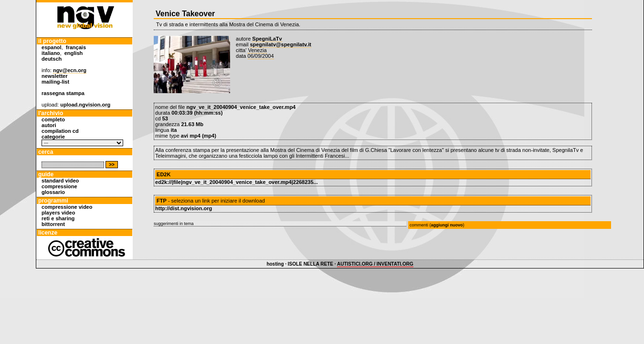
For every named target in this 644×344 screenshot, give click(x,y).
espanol (52, 47)
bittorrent (53, 224)
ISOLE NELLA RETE (311, 264)
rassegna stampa (63, 93)
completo (53, 119)
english (74, 53)
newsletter (54, 76)
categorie (53, 137)
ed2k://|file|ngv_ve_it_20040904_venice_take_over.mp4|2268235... (237, 182)
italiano (51, 53)
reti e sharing (58, 218)
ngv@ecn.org (70, 70)
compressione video (67, 207)
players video (58, 213)
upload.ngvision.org (85, 105)
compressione (59, 186)
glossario (53, 192)
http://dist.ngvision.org (184, 208)
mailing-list (55, 82)
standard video (60, 181)
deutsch (52, 59)
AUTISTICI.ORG (355, 264)
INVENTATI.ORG (395, 264)
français (76, 47)
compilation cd (60, 131)
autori (49, 125)
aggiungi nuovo (447, 225)
